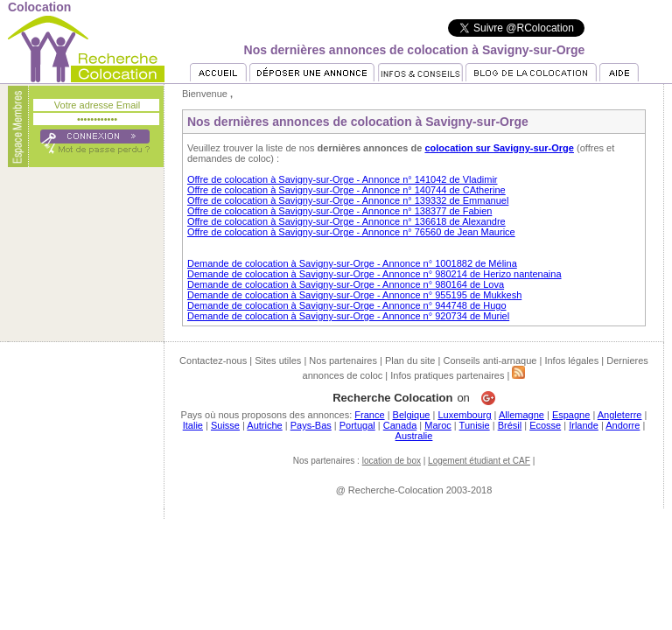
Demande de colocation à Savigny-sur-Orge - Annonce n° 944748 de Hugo (347, 305)
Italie (193, 425)
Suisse (225, 425)
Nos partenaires (343, 360)
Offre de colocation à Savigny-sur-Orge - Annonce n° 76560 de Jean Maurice (351, 232)
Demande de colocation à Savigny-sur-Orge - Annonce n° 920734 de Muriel (348, 316)
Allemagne (521, 415)
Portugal (357, 425)
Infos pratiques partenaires (447, 375)
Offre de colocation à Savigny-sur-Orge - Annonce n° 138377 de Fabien (339, 211)
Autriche (264, 425)
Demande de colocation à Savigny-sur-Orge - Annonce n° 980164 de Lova (346, 284)
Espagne (571, 415)
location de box (392, 461)
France (369, 415)
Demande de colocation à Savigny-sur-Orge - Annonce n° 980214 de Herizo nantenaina (374, 274)
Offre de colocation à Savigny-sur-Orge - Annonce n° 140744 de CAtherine (346, 190)
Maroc (438, 425)
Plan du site (410, 360)
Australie (414, 436)
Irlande (584, 425)
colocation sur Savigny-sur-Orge (499, 148)
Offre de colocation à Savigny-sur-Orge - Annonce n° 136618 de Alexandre (346, 221)
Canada (400, 425)
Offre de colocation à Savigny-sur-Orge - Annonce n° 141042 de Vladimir (343, 179)
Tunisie (475, 425)
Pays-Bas (311, 425)
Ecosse (545, 425)
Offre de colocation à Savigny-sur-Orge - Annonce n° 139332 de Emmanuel (348, 200)
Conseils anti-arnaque (490, 360)
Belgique (412, 415)
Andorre (623, 425)
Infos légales (571, 360)
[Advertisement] (336, 558)
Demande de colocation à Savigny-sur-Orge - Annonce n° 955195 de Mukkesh (354, 295)
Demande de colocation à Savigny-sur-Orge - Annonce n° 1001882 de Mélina (352, 263)
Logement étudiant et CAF (479, 461)
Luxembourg (464, 415)
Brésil (510, 425)
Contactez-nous (213, 360)
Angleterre (620, 415)
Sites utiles (278, 360)
